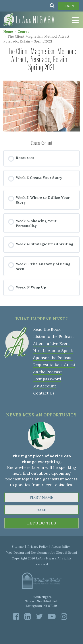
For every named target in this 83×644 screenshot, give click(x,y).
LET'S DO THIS (42, 523)
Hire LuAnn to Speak (53, 351)
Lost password (47, 379)
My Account (45, 386)
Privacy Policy (38, 547)
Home (8, 32)
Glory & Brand (66, 553)
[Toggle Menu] (72, 20)
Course (23, 32)
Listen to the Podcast (54, 336)
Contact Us (44, 393)
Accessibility (61, 547)
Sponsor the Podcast (53, 358)
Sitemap (18, 547)
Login (69, 6)
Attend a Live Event (52, 343)
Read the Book (47, 329)
